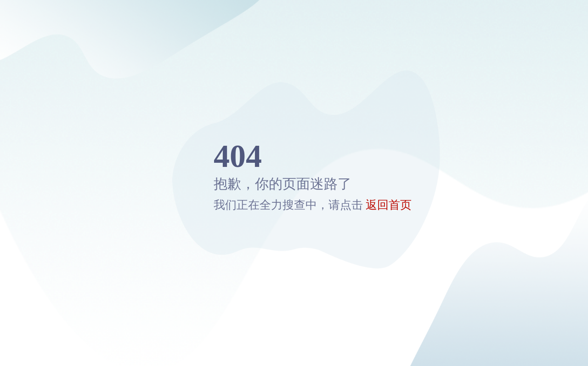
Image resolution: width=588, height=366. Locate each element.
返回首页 (389, 205)
